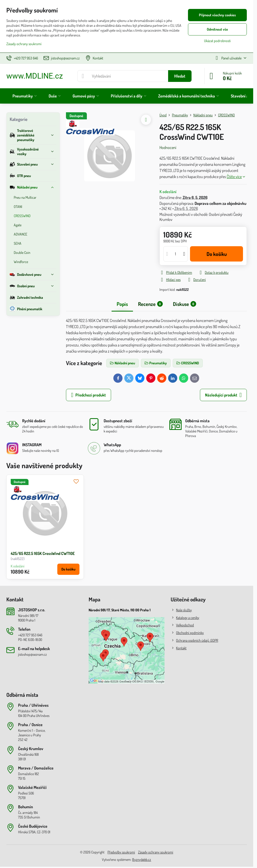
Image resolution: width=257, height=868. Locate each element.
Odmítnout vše (217, 29)
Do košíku (217, 254)
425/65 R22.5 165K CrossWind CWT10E (43, 553)
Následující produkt (223, 395)
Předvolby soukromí (121, 852)
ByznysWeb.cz (142, 859)
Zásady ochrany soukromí (156, 852)
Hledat (180, 76)
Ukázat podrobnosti (217, 41)
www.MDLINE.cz (35, 76)
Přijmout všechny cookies (217, 15)
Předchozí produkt (89, 395)
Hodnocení (168, 147)
